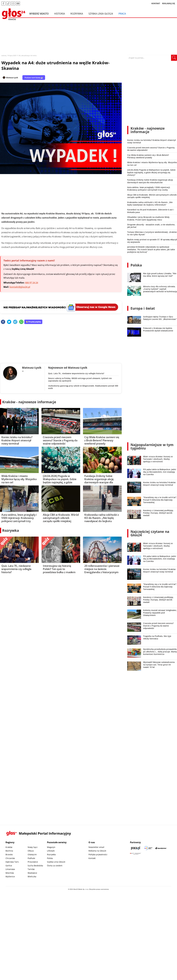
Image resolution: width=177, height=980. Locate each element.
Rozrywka (77, 14)
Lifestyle (51, 851)
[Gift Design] (136, 854)
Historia (60, 14)
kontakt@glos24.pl (20, 287)
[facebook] (3, 322)
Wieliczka (32, 876)
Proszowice (33, 862)
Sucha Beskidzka (35, 866)
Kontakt (92, 858)
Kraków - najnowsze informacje (29, 402)
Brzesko (9, 854)
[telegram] (15, 322)
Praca (122, 14)
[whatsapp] (21, 322)
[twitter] (9, 322)
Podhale (31, 858)
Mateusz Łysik (12, 78)
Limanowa (10, 869)
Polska (136, 265)
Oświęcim (32, 854)
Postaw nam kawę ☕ (34, 78)
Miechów (10, 873)
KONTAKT (156, 3)
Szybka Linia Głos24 (101, 14)
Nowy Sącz (33, 847)
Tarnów (31, 869)
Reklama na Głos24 (97, 851)
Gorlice (9, 866)
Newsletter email (96, 847)
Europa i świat (143, 308)
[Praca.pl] (136, 848)
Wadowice (32, 873)
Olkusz (31, 851)
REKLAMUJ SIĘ (169, 3)
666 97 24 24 (32, 283)
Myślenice (10, 876)
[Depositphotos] (161, 848)
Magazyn (51, 847)
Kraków (9, 847)
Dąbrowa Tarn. (12, 862)
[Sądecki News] (148, 848)
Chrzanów (10, 858)
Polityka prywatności (98, 854)
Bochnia (9, 851)
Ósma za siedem (55, 866)
